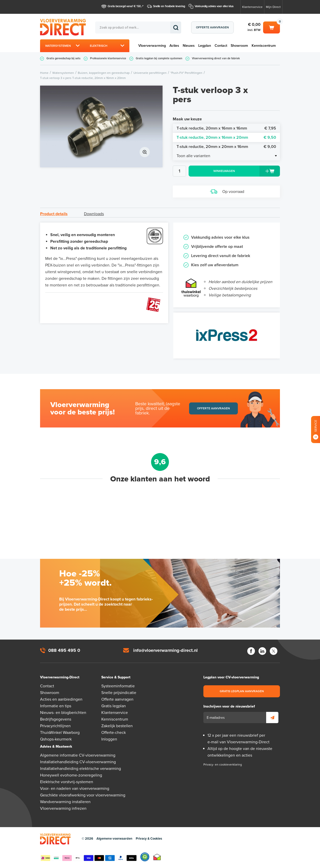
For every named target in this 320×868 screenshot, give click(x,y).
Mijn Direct (273, 7)
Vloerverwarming (152, 46)
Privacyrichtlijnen (55, 726)
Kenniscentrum (264, 46)
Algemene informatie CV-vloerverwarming (78, 755)
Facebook (251, 651)
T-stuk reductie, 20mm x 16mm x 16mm (226, 128)
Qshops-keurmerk (56, 739)
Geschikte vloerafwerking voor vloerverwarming (83, 795)
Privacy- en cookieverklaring (223, 765)
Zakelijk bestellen (117, 726)
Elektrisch (99, 46)
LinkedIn (262, 651)
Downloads (94, 214)
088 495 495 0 (64, 650)
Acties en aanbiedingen (61, 699)
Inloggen (109, 739)
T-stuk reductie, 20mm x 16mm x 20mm (226, 137)
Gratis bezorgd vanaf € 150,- (125, 6)
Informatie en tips (56, 706)
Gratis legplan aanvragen (242, 691)
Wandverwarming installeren (65, 802)
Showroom (239, 46)
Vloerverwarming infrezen (63, 808)
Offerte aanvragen (212, 27)
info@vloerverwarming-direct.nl (165, 650)
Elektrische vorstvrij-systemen (67, 782)
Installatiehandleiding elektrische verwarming (81, 769)
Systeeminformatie (118, 686)
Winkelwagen (272, 27)
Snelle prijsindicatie (119, 693)
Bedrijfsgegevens (56, 719)
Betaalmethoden (89, 857)
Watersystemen (58, 46)
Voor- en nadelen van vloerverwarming (75, 789)
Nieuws (189, 46)
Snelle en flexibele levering (169, 6)
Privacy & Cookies (149, 839)
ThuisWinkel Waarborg (60, 733)
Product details (54, 214)
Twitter (274, 651)
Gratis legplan (114, 706)
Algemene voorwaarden (114, 839)
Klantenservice (252, 7)
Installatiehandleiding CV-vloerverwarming (78, 762)
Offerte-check (114, 733)
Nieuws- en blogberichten (63, 713)
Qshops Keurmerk (145, 857)
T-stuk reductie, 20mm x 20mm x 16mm (226, 147)
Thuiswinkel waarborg (157, 857)
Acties (174, 46)
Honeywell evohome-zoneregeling (71, 775)
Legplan (205, 46)
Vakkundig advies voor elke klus (214, 6)
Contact (221, 46)
